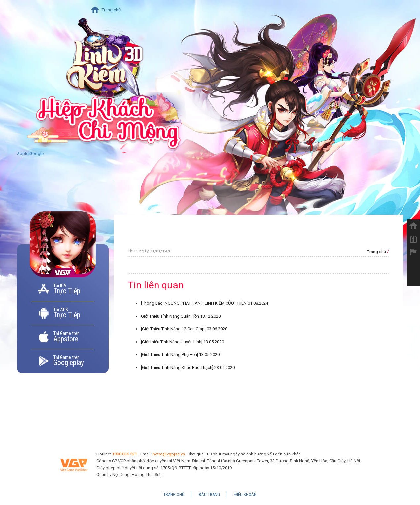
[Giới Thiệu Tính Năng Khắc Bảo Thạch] (188, 368)
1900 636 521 (124, 454)
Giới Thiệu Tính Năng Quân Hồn (181, 316)
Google (36, 154)
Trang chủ (111, 10)
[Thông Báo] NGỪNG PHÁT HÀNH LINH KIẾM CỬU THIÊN (205, 303)
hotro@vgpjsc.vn (169, 454)
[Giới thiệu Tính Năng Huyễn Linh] (182, 342)
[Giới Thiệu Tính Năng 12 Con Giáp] (184, 329)
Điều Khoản (245, 495)
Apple (23, 154)
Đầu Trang (209, 495)
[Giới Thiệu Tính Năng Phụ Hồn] (180, 355)
